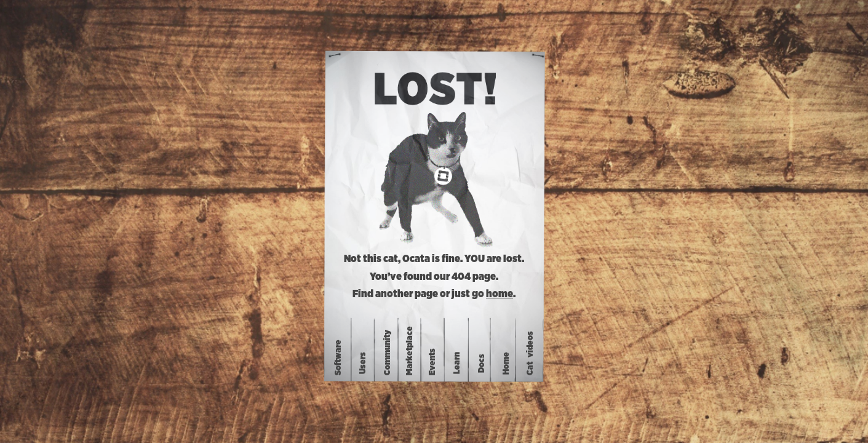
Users (364, 363)
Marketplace (410, 351)
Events (432, 362)
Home (506, 363)
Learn (457, 363)
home (500, 294)
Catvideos (530, 353)
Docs (482, 363)
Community (388, 353)
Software (338, 357)
